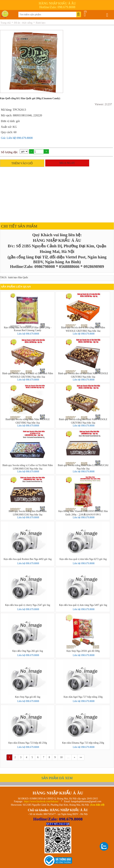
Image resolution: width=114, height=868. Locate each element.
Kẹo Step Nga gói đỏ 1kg (28, 697)
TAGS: (4, 277)
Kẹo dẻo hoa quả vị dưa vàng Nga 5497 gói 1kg (83, 605)
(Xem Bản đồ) (97, 805)
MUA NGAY (67, 163)
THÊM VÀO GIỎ (22, 163)
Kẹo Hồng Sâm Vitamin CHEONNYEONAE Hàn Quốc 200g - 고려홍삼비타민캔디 (83, 513)
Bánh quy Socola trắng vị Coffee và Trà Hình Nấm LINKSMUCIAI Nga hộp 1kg (28, 467)
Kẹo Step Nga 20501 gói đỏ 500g (83, 651)
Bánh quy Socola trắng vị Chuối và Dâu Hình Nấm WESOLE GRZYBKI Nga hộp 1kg (28, 375)
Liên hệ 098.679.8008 (28, 334)
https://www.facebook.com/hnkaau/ (41, 801)
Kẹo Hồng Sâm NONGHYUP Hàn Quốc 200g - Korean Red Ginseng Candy (28, 329)
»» (81, 757)
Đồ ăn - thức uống (23, 23)
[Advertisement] (56, 194)
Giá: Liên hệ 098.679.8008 (17, 138)
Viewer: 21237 (103, 104)
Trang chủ (6, 23)
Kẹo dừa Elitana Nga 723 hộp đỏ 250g (28, 743)
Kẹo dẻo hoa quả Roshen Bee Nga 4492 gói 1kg (28, 559)
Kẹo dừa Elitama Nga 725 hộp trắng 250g (83, 743)
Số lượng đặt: (9, 152)
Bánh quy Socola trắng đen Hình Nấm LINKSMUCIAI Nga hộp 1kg (28, 513)
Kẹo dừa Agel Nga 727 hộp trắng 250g (83, 697)
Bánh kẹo (41, 23)
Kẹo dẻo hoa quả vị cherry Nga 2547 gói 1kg (28, 605)
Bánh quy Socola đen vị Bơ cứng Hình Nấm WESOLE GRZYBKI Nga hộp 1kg (83, 329)
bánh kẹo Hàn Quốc (18, 277)
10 (61, 757)
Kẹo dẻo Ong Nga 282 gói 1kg (28, 651)
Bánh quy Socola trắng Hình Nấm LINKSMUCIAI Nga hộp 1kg (83, 467)
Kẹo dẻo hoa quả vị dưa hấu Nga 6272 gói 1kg (83, 559)
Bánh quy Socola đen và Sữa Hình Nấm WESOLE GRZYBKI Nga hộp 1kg (83, 375)
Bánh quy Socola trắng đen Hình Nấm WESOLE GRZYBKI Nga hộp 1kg (83, 421)
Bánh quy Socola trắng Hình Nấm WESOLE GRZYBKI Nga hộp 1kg (28, 421)
